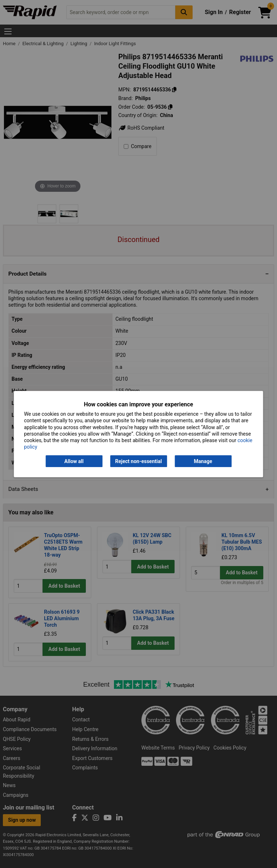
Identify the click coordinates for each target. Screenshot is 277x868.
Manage (203, 461)
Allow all (74, 461)
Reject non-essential (138, 461)
